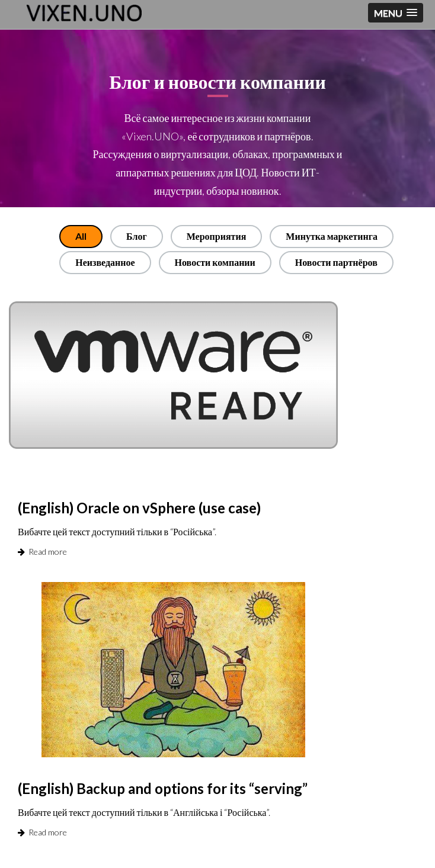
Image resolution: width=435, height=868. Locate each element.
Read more (42, 552)
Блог (137, 236)
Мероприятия (217, 236)
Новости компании (215, 262)
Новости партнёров (336, 262)
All (81, 236)
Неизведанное (105, 262)
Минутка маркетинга (332, 236)
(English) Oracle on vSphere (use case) (139, 508)
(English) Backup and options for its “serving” (163, 788)
